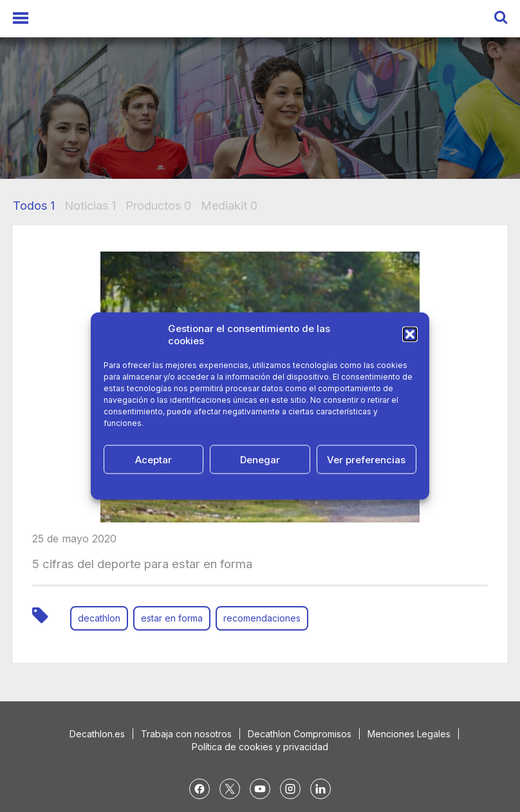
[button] (410, 335)
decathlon (99, 618)
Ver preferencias (366, 459)
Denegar (260, 459)
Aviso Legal (344, 485)
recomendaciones (262, 618)
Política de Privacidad (274, 485)
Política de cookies (191, 485)
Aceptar (153, 459)
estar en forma (172, 618)
